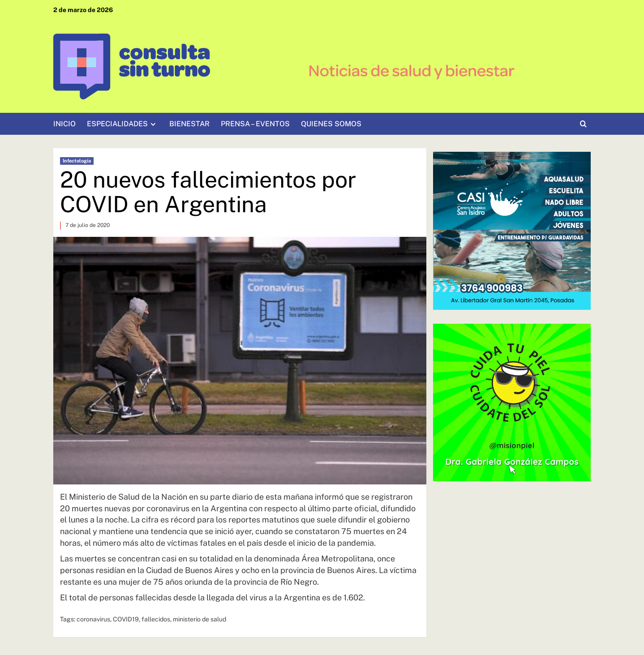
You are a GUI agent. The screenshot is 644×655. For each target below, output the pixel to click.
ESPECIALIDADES (122, 124)
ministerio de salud (200, 619)
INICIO (64, 124)
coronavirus (93, 619)
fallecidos (156, 619)
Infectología (77, 161)
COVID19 (126, 619)
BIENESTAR (189, 124)
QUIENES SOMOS (331, 124)
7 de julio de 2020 (88, 225)
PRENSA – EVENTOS (255, 124)
